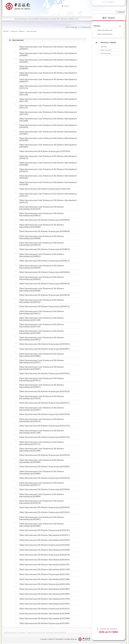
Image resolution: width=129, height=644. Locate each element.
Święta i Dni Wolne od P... (105, 30)
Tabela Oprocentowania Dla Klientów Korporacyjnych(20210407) (45, 623)
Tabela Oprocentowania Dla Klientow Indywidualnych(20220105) (45, 560)
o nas (77, 19)
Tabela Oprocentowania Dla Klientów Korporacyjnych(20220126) (45, 555)
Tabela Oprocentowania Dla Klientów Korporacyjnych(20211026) (45, 574)
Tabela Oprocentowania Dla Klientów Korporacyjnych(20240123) (45, 306)
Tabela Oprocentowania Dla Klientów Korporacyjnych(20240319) (45, 284)
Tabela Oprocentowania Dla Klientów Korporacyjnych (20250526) (45, 151)
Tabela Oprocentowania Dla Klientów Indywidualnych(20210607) (45, 604)
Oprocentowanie (32, 31)
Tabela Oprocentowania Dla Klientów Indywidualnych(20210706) (45, 599)
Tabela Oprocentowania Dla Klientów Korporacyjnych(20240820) (45, 231)
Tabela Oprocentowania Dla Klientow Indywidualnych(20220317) (45, 535)
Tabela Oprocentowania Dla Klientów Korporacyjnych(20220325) (45, 530)
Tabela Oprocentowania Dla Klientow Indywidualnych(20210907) (45, 589)
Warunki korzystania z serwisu (36, 632)
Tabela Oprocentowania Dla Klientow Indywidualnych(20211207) (45, 565)
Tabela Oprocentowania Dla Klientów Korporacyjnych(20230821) (45, 349)
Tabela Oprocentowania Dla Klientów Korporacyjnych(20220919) (45, 455)
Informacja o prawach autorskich (56, 632)
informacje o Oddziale (67, 19)
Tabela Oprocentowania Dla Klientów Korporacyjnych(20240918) (45, 220)
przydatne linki (55, 19)
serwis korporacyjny (21, 19)
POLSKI (6, 31)
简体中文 (112, 2)
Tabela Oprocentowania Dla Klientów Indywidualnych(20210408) (45, 618)
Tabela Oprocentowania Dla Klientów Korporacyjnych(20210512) (45, 609)
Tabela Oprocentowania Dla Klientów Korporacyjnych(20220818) (45, 467)
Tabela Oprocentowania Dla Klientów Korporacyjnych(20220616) (45, 489)
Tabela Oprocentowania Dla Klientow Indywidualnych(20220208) (45, 550)
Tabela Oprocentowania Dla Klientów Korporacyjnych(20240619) (45, 249)
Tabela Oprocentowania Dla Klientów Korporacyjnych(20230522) (45, 373)
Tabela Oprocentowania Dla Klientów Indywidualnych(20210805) (45, 594)
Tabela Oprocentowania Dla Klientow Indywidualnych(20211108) (44, 569)
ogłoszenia (104, 47)
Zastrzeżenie (22, 632)
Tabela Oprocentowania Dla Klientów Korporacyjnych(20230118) (45, 414)
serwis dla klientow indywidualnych (39, 19)
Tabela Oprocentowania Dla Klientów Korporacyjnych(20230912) (45, 344)
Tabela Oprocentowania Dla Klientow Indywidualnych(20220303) (45, 540)
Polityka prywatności (11, 632)
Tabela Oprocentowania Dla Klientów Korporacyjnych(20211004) (45, 584)
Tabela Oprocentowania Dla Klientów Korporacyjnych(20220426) (45, 507)
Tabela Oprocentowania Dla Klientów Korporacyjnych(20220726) (45, 478)
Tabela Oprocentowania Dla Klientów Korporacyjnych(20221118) (44, 437)
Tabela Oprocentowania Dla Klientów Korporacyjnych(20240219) (45, 295)
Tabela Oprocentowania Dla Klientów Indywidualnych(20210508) (45, 614)
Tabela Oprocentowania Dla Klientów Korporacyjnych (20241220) (45, 189)
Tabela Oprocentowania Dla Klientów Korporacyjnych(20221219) (45, 426)
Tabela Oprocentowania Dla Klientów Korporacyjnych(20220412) (45, 512)
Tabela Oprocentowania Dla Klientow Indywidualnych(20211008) (45, 579)
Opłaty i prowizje (106, 50)
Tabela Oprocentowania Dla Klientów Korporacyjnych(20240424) (45, 272)
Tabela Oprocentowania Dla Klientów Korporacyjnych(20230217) (45, 403)
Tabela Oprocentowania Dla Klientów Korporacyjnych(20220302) (45, 545)
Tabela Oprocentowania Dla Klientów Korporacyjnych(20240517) (45, 261)
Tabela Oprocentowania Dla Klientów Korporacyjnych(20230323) (45, 391)
